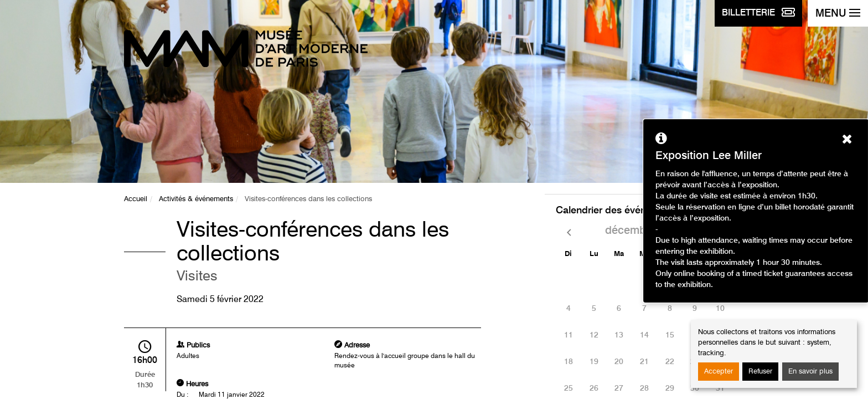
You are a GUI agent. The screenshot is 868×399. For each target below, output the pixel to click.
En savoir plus (810, 372)
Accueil (136, 199)
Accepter (719, 372)
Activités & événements (196, 199)
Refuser (760, 372)
